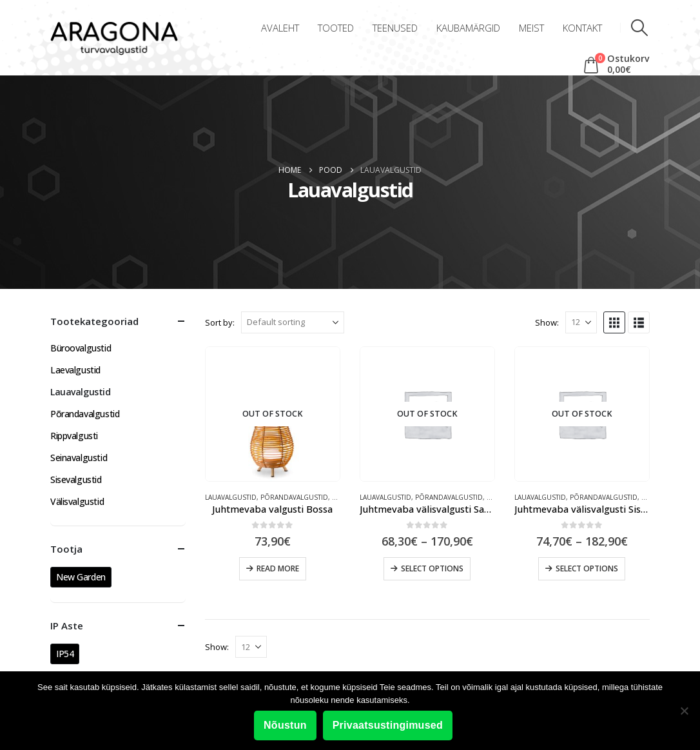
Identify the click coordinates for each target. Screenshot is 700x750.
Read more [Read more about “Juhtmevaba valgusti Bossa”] (278, 568)
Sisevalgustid (76, 479)
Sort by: (220, 322)
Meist (531, 28)
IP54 (65, 654)
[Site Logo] (114, 39)
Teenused (395, 28)
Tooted (336, 28)
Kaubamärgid (468, 28)
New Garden (81, 577)
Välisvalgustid (77, 501)
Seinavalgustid (79, 458)
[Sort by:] (293, 322)
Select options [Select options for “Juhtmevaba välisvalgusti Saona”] (432, 568)
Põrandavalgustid (294, 497)
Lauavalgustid (231, 497)
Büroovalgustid (81, 348)
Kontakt (582, 28)
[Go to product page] (273, 414)
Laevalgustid (75, 370)
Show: (547, 322)
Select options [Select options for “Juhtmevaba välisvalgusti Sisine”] (587, 568)
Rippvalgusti (74, 436)
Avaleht (280, 28)
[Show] (581, 322)
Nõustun (285, 725)
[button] (640, 28)
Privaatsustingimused (388, 725)
